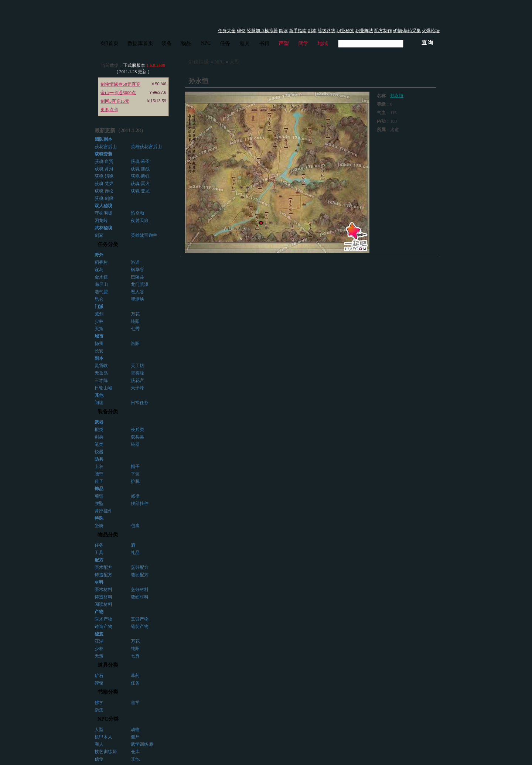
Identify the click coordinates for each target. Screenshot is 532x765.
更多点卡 (109, 110)
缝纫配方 (140, 575)
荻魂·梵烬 (104, 184)
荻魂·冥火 (140, 184)
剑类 (99, 437)
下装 (135, 474)
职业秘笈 (345, 31)
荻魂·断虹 (140, 176)
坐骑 (99, 526)
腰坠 (99, 503)
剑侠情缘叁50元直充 (120, 84)
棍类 (99, 430)
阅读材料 (103, 604)
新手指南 (298, 31)
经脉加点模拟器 (262, 31)
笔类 (99, 444)
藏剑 (99, 314)
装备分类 (108, 412)
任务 (225, 43)
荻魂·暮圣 (140, 161)
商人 (99, 744)
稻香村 (101, 262)
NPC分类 (108, 719)
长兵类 (137, 430)
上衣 (99, 467)
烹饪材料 (140, 590)
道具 (245, 43)
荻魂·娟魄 (104, 176)
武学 (303, 43)
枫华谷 (137, 270)
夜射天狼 (140, 221)
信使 (99, 759)
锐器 (99, 452)
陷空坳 (137, 213)
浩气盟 (101, 292)
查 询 (427, 43)
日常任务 (140, 403)
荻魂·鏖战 (140, 169)
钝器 (135, 444)
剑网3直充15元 (115, 101)
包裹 (135, 526)
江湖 (99, 641)
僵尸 (135, 737)
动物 (135, 730)
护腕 (135, 481)
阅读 (283, 31)
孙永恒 (397, 96)
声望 (284, 43)
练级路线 (327, 31)
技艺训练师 (106, 752)
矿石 (99, 676)
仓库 (135, 752)
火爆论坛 (431, 31)
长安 (99, 351)
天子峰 (137, 388)
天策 (99, 329)
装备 (167, 43)
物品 (186, 43)
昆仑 (99, 299)
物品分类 (108, 535)
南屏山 (101, 284)
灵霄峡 (101, 366)
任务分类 (108, 244)
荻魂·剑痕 (104, 198)
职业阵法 (364, 31)
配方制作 (383, 31)
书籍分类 (108, 692)
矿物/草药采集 (407, 31)
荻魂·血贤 (104, 161)
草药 (135, 676)
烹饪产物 (140, 619)
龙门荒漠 (140, 284)
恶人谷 (137, 292)
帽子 (135, 467)
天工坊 (137, 366)
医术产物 (103, 619)
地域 (323, 43)
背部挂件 (103, 511)
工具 (99, 553)
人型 (99, 730)
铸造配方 (103, 575)
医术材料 (103, 590)
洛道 (135, 262)
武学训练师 (142, 744)
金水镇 (101, 277)
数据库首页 (140, 43)
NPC (206, 43)
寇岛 (99, 270)
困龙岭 (101, 221)
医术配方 (103, 567)
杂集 (99, 710)
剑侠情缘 (199, 62)
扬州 (99, 344)
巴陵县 (137, 277)
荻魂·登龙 (140, 191)
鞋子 (99, 481)
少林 (99, 321)
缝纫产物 (140, 626)
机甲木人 (103, 737)
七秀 (135, 329)
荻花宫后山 (106, 147)
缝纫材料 (140, 597)
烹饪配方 (140, 567)
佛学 (99, 703)
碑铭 (241, 31)
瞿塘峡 (137, 299)
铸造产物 (103, 626)
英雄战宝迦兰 (144, 235)
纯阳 (135, 321)
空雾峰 (137, 373)
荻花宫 (137, 380)
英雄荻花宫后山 (146, 147)
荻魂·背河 (104, 169)
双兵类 (137, 437)
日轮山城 (103, 388)
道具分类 (108, 665)
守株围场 (103, 213)
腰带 (99, 474)
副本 (312, 31)
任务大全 (227, 31)
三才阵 (101, 380)
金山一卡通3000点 (118, 93)
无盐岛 (101, 373)
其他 (135, 759)
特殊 (99, 518)
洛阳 (135, 344)
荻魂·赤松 (104, 191)
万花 (135, 314)
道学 (135, 703)
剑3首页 (110, 43)
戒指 (135, 496)
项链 (99, 496)
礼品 (135, 553)
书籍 (264, 43)
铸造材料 (103, 597)
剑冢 (99, 235)
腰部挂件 (140, 503)
